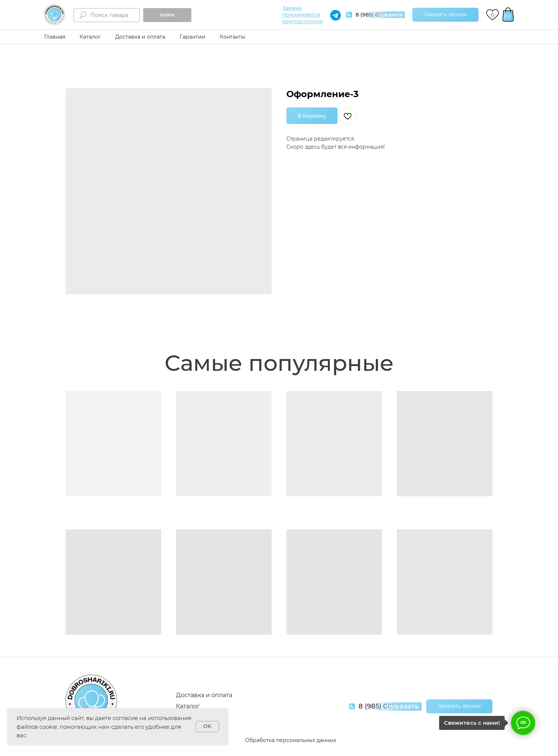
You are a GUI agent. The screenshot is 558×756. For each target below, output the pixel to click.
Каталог (90, 37)
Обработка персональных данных (291, 740)
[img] (54, 15)
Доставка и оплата (140, 37)
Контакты (232, 37)
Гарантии (193, 37)
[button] (445, 15)
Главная (55, 37)
